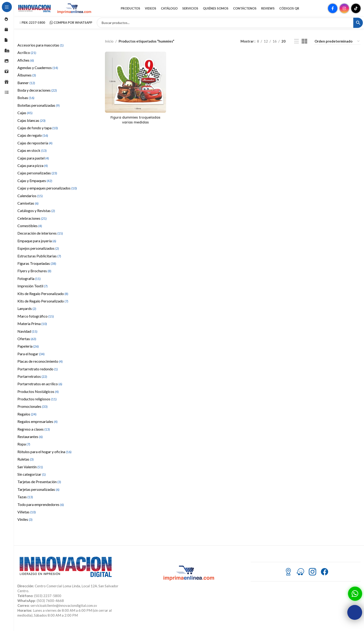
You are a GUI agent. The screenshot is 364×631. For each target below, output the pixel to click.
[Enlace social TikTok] (356, 10)
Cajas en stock (32, 154)
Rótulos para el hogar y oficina (44, 456)
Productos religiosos (37, 403)
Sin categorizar (32, 478)
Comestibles (30, 230)
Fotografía (29, 282)
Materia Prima (32, 327)
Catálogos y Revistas (36, 215)
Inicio (109, 45)
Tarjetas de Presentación (39, 486)
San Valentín (30, 471)
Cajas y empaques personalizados (47, 192)
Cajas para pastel (33, 162)
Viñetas (27, 516)
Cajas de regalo (33, 139)
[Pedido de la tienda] (337, 45)
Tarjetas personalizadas (38, 493)
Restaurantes (30, 440)
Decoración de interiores (40, 237)
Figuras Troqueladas (37, 267)
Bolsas (26, 102)
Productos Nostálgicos (38, 395)
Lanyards (27, 313)
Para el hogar (31, 358)
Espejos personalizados (38, 252)
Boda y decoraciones (37, 94)
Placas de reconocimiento (40, 365)
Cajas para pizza (33, 169)
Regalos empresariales (37, 426)
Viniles (25, 523)
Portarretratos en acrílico (40, 388)
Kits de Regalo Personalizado (43, 297)
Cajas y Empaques (35, 184)
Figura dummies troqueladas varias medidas (135, 123)
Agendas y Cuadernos (38, 71)
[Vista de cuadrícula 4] (304, 45)
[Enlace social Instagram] (344, 10)
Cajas (25, 117)
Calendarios (30, 200)
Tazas (25, 501)
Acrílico (27, 56)
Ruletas (26, 463)
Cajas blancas (31, 124)
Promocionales (32, 410)
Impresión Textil (32, 290)
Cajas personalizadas (37, 177)
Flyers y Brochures (34, 275)
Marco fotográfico (36, 320)
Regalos (27, 418)
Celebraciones (32, 222)
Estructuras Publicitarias (39, 260)
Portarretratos (32, 380)
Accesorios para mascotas (41, 49)
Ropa (24, 448)
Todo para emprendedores (41, 508)
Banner (26, 87)
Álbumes (27, 79)
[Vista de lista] (296, 45)
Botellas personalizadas (39, 109)
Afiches (26, 64)
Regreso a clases (34, 433)
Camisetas (28, 207)
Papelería (28, 350)
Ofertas (27, 343)
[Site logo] (35, 10)
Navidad (27, 335)
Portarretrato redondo (38, 373)
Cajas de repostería (35, 147)
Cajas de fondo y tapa (38, 132)
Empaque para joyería (37, 245)
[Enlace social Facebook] (333, 10)
